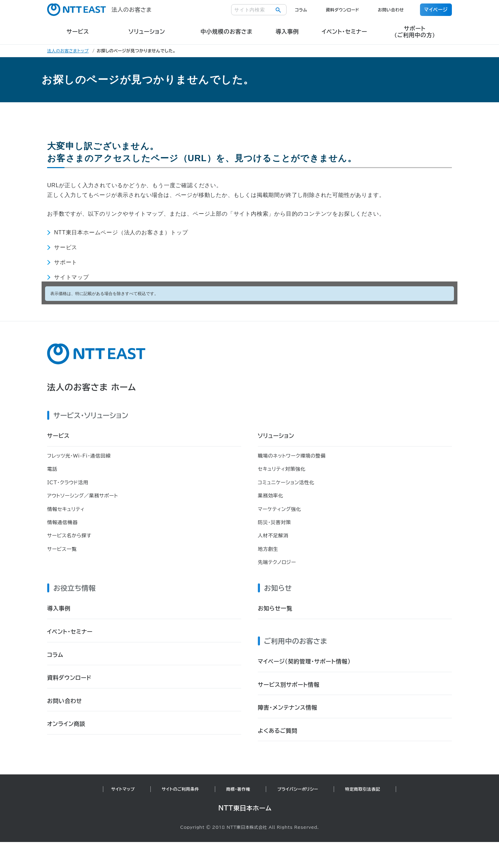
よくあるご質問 (278, 731)
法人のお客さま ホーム (92, 387)
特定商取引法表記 (363, 789)
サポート (66, 262)
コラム (301, 10)
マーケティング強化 (279, 509)
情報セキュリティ (66, 509)
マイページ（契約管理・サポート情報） (304, 661)
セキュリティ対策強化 (282, 469)
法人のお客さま (99, 10)
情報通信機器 (62, 522)
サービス (66, 247)
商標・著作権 (238, 789)
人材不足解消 (273, 536)
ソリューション (276, 436)
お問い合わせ (391, 10)
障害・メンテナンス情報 (288, 708)
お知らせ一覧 (275, 608)
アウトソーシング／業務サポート (83, 496)
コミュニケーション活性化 (286, 483)
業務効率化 (271, 496)
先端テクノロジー (277, 562)
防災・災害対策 (274, 522)
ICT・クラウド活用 (68, 483)
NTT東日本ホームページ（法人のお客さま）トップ (121, 232)
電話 (52, 469)
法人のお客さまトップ (68, 51)
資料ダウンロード (342, 10)
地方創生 (268, 549)
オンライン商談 (66, 724)
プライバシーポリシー (298, 789)
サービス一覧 (62, 549)
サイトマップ (72, 277)
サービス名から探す (69, 536)
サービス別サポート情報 (289, 685)
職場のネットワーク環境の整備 (292, 456)
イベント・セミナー (70, 632)
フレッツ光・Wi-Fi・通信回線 (79, 456)
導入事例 (59, 608)
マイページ (436, 10)
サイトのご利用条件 (181, 789)
